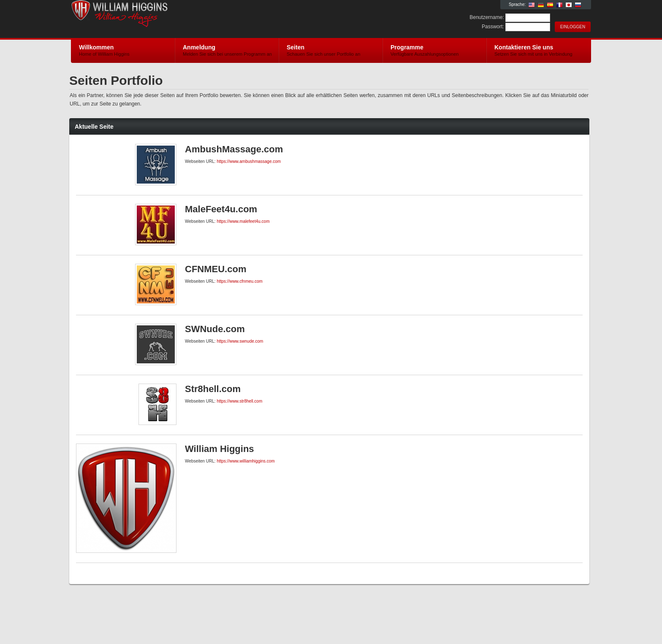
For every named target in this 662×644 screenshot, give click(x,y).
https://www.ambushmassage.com (249, 161)
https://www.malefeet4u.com (243, 221)
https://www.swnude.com (240, 341)
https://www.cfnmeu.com (239, 281)
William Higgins (172, 19)
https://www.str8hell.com (239, 401)
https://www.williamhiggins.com (246, 461)
